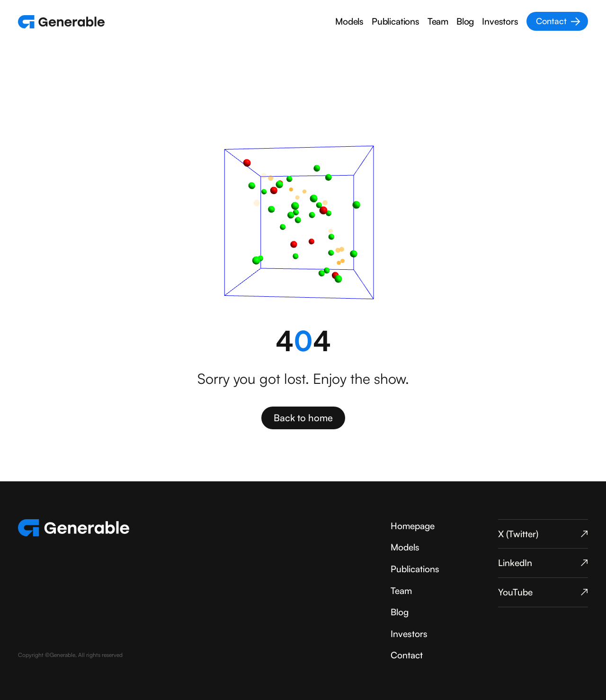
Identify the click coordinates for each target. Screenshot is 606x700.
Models (349, 21)
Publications (396, 21)
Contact (407, 655)
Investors (500, 21)
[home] (61, 22)
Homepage (413, 526)
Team (438, 21)
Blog (465, 21)
